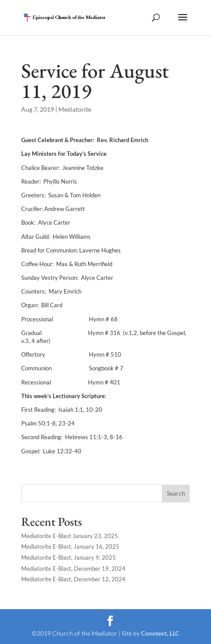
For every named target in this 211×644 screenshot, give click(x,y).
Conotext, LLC (160, 633)
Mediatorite (75, 109)
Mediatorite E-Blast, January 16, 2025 (70, 546)
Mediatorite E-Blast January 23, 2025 (70, 536)
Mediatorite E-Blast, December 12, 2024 (73, 579)
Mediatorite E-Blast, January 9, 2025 (69, 557)
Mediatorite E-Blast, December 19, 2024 (73, 569)
